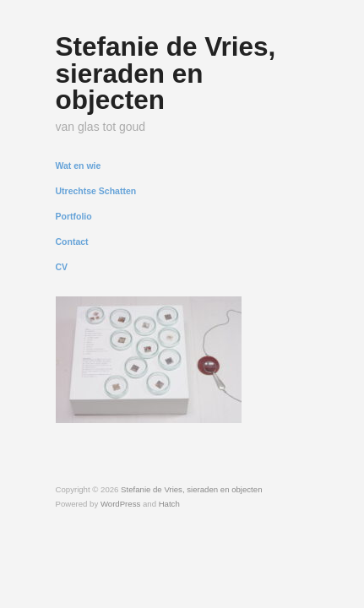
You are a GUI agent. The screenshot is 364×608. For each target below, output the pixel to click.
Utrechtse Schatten (96, 191)
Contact (72, 242)
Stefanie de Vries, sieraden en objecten (166, 73)
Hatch (169, 504)
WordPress (120, 504)
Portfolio (74, 217)
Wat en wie (79, 166)
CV (62, 267)
